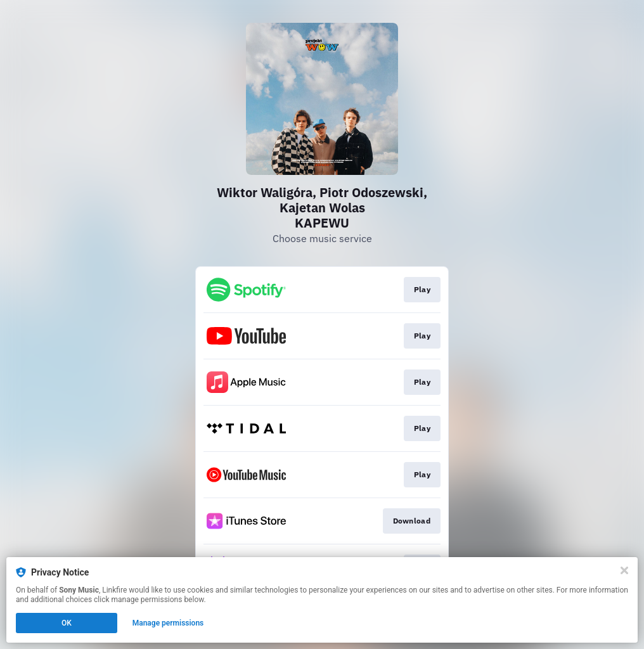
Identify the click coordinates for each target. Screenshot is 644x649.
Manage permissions (168, 623)
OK (67, 623)
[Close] (624, 570)
